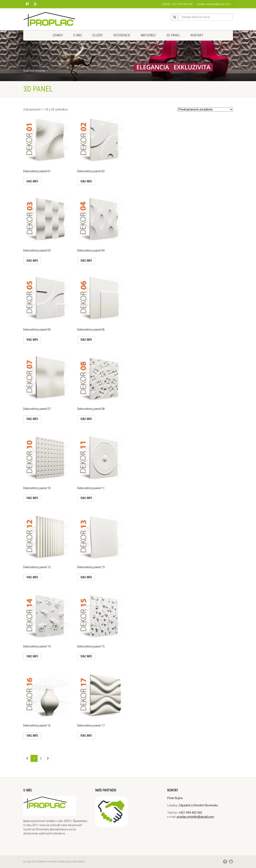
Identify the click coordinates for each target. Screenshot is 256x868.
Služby (98, 35)
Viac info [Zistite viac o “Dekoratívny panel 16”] (32, 736)
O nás (78, 35)
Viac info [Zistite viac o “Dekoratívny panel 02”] (86, 181)
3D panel (173, 35)
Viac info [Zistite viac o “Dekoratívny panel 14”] (32, 656)
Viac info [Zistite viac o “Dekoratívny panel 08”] (86, 419)
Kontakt (197, 35)
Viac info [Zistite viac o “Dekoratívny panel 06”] (86, 340)
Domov (58, 35)
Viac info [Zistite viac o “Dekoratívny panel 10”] (32, 498)
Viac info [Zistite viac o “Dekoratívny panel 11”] (86, 498)
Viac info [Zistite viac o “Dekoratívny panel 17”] (86, 736)
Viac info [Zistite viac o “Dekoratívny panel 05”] (32, 340)
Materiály (148, 35)
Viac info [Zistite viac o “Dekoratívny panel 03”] (32, 261)
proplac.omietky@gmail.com (214, 4)
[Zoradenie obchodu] (205, 109)
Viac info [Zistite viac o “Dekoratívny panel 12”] (32, 577)
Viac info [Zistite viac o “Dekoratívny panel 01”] (32, 181)
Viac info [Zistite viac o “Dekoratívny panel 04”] (86, 261)
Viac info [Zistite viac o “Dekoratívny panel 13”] (86, 577)
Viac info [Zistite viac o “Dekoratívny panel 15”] (86, 656)
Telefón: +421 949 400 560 (177, 4)
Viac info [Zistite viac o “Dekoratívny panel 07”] (32, 419)
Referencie (122, 35)
